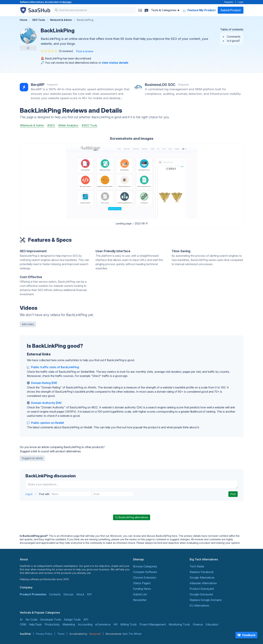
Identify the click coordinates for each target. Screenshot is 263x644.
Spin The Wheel (132, 634)
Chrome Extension (145, 578)
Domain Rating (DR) (44, 383)
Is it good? (233, 41)
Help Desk (35, 624)
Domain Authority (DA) (46, 403)
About (80, 594)
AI (21, 620)
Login (241, 2)
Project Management (153, 624)
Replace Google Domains (206, 600)
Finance (198, 624)
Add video (28, 324)
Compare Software (145, 572)
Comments (234, 37)
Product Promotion (33, 594)
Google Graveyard (201, 594)
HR (115, 624)
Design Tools (72, 620)
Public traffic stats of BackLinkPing (55, 367)
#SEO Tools (89, 125)
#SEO (51, 125)
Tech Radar (197, 566)
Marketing (69, 624)
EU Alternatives (199, 606)
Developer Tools (51, 620)
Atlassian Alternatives (203, 583)
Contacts (55, 594)
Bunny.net (95, 634)
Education (212, 624)
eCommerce (103, 624)
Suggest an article (32, 458)
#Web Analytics (68, 125)
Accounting (85, 624)
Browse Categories (145, 566)
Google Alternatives (202, 578)
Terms (61, 634)
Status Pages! (142, 583)
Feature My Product (199, 10)
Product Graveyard (202, 589)
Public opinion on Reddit (48, 423)
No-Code (31, 620)
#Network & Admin (32, 125)
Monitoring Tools (179, 624)
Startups (67, 2)
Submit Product (231, 10)
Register (229, 2)
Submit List (140, 594)
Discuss (68, 594)
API (89, 594)
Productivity (52, 624)
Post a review (85, 51)
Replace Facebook (202, 572)
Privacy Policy (44, 634)
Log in (29, 494)
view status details (115, 63)
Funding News (142, 589)
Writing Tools (128, 624)
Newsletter (140, 600)
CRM (23, 624)
